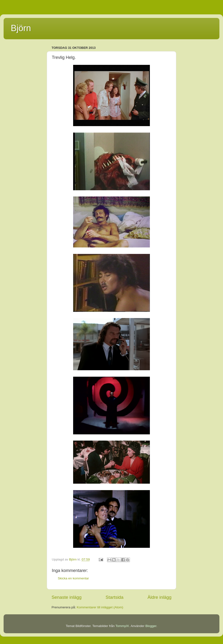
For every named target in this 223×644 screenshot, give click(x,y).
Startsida (114, 597)
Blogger (151, 626)
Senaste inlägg (67, 597)
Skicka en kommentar (73, 578)
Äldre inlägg (159, 597)
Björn (21, 28)
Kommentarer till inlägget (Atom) (100, 607)
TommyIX (122, 626)
